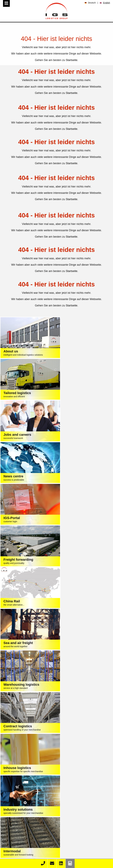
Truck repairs (29, 820)
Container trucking (29, 812)
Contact (29, 859)
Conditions (50, 770)
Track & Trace (29, 835)
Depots (29, 816)
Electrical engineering (88, 808)
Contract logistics (29, 804)
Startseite (72, 60)
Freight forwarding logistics (29, 789)
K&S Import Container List (29, 843)
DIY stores (88, 816)
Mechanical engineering (88, 800)
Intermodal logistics (29, 808)
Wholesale (88, 812)
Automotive (88, 796)
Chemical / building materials (88, 804)
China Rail (29, 796)
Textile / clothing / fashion (88, 789)
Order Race (29, 839)
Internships (85, 841)
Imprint (38, 770)
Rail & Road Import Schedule (29, 851)
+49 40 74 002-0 (46, 758)
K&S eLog (29, 847)
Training (85, 838)
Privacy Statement (68, 770)
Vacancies (85, 835)
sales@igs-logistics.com (60, 764)
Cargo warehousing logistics (29, 800)
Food (88, 793)
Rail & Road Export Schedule (29, 855)
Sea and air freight (29, 793)
